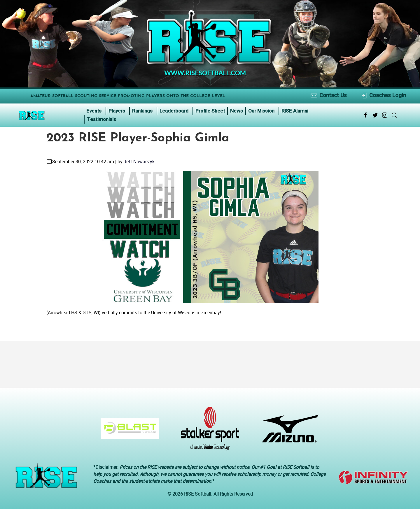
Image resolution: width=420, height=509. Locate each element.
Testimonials (101, 119)
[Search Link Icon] (394, 115)
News (237, 111)
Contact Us (329, 95)
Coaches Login (383, 95)
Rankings (142, 111)
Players (117, 111)
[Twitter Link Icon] (375, 115)
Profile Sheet (210, 111)
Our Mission (261, 111)
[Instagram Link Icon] (385, 115)
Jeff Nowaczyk (139, 162)
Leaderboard (174, 111)
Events (94, 111)
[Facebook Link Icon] (365, 115)
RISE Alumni (295, 111)
